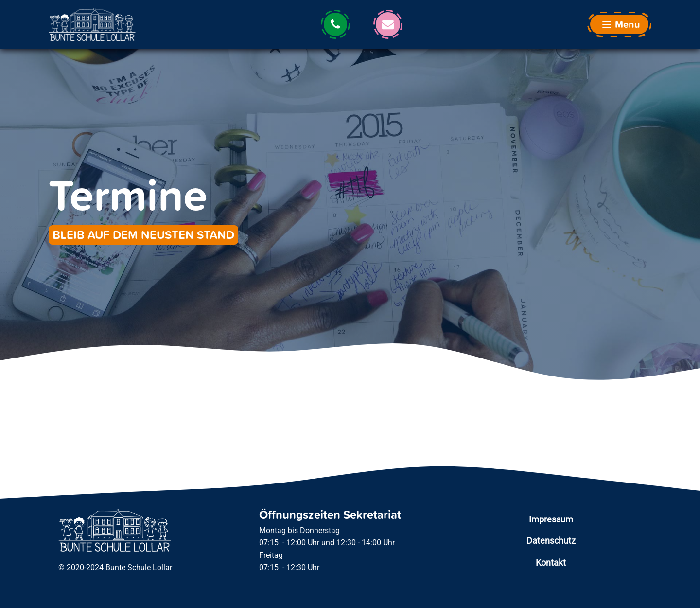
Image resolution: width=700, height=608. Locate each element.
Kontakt (551, 563)
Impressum (551, 519)
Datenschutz (551, 541)
